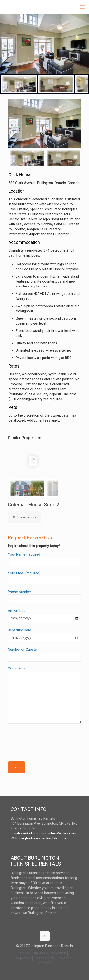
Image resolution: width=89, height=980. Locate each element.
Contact (44, 963)
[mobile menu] (83, 7)
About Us (41, 953)
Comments (44, 695)
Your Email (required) (44, 578)
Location (59, 953)
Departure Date (44, 635)
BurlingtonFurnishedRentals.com (41, 838)
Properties (23, 958)
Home (25, 953)
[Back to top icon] (45, 936)
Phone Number (44, 597)
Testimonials (45, 958)
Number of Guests (44, 655)
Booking (65, 958)
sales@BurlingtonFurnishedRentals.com (45, 833)
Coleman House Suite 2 (34, 505)
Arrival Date (44, 616)
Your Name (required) (44, 559)
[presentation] (44, 738)
